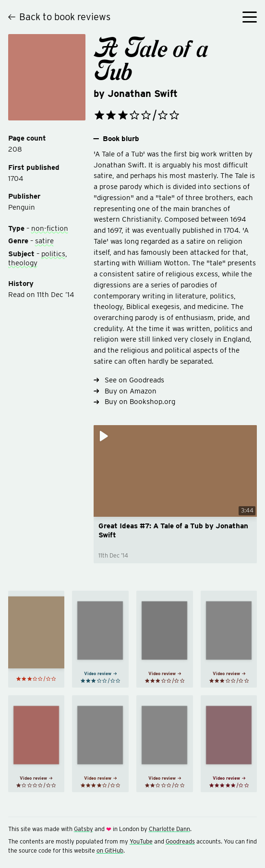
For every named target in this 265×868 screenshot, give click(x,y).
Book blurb (116, 139)
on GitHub (110, 850)
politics (53, 254)
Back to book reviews (59, 17)
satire (44, 241)
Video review (100, 673)
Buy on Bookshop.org (134, 401)
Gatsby (84, 829)
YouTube (141, 841)
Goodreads (180, 841)
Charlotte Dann (169, 829)
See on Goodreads (129, 380)
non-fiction (50, 228)
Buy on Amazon (125, 391)
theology (23, 263)
